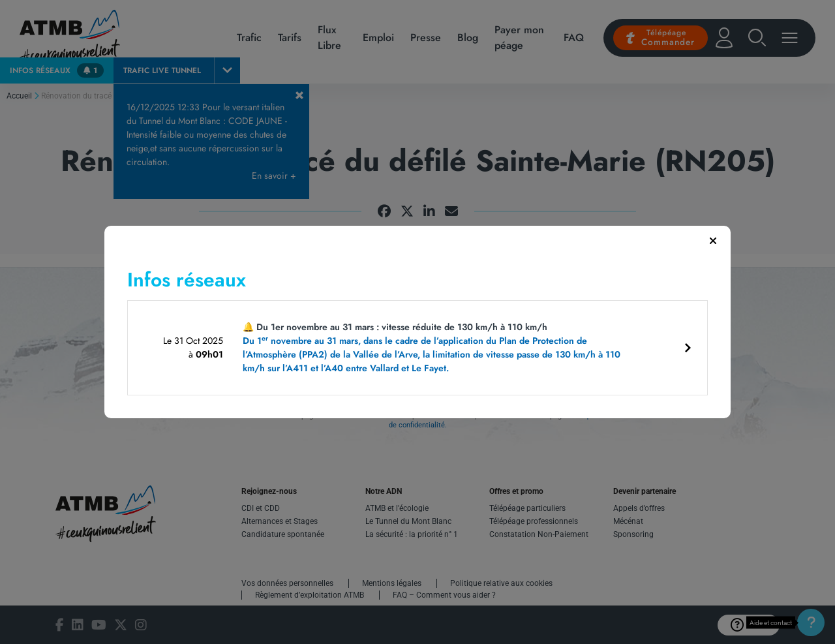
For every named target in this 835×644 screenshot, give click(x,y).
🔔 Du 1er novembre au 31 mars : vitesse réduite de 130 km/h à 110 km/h (436, 348)
